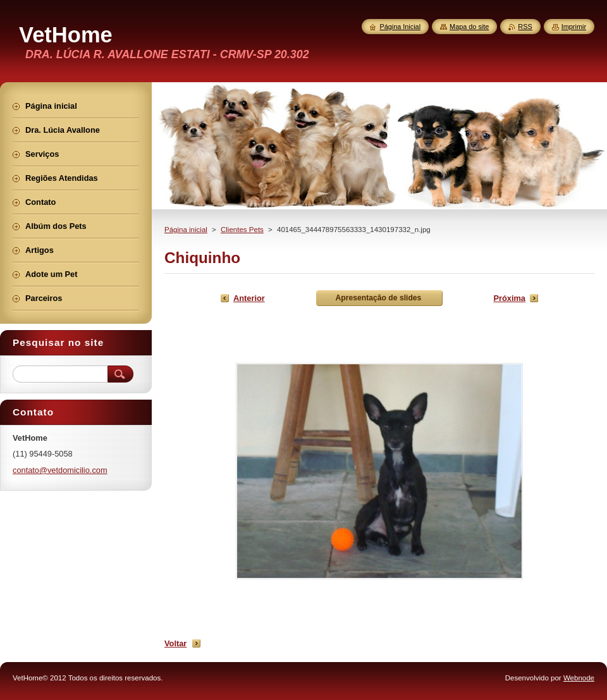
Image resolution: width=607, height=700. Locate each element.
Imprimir (574, 27)
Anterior (249, 298)
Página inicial (186, 230)
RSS (525, 27)
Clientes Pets (242, 230)
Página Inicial (400, 27)
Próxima (509, 298)
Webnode (579, 678)
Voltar (175, 643)
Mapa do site (469, 27)
